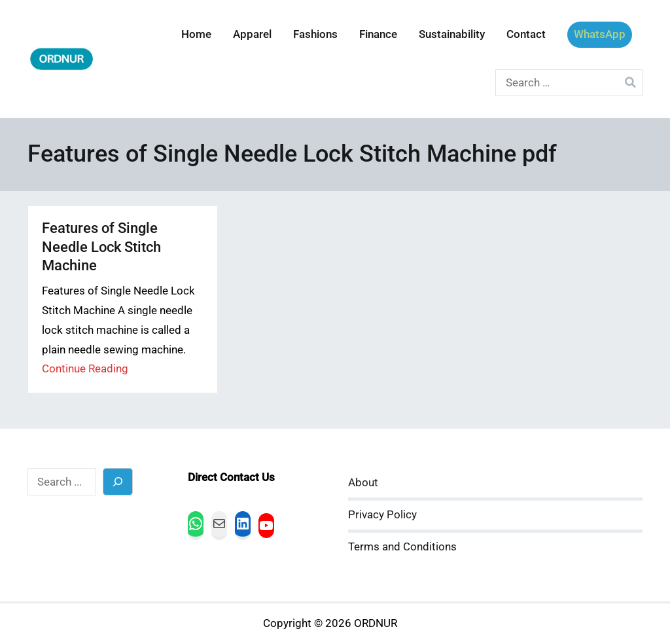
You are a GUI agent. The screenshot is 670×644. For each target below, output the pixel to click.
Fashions (315, 34)
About (363, 483)
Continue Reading (85, 369)
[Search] (118, 481)
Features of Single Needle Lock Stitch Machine (101, 246)
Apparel (252, 34)
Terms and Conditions (402, 547)
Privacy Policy (382, 515)
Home (196, 34)
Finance (378, 34)
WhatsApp (600, 34)
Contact (526, 34)
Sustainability (452, 34)
